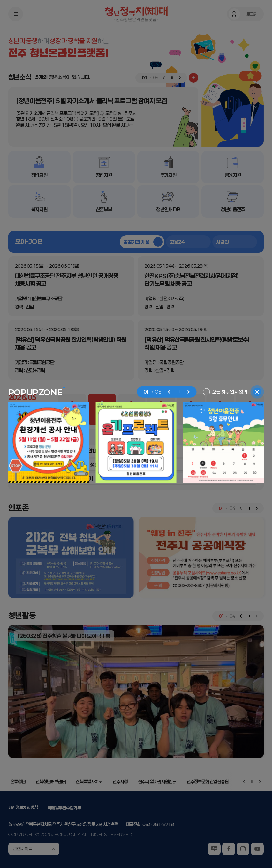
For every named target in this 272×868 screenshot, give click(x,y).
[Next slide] (188, 392)
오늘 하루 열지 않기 (230, 391)
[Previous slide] (169, 392)
